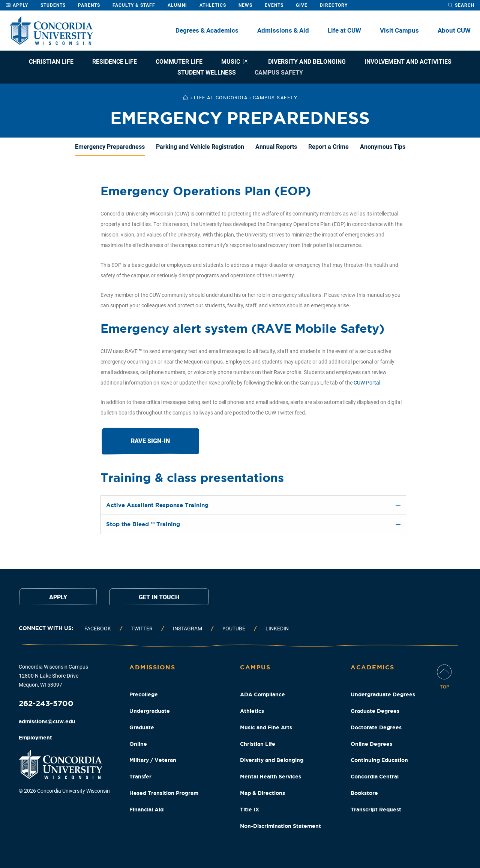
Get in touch (159, 597)
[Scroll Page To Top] (444, 677)
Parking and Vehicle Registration (200, 147)
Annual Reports (276, 147)
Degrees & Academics (207, 30)
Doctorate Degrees (376, 727)
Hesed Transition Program (164, 793)
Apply (17, 5)
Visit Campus (399, 30)
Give (302, 5)
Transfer (140, 777)
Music (235, 62)
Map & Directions (262, 793)
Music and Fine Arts (266, 727)
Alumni (177, 5)
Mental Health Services (271, 777)
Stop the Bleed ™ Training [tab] (143, 524)
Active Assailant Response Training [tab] (157, 505)
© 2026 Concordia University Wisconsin (64, 791)
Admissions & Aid (283, 30)
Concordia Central (375, 777)
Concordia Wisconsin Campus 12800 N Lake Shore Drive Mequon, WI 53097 (53, 676)
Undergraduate (150, 711)
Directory (334, 5)
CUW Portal (367, 383)
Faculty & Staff (134, 5)
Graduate (142, 727)
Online (138, 744)
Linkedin (277, 629)
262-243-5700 (46, 703)
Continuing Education (379, 760)
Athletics (213, 5)
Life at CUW (344, 30)
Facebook (98, 629)
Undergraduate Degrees (383, 694)
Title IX (250, 810)
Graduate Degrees (375, 711)
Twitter (142, 629)
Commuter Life (179, 62)
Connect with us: (46, 628)
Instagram (187, 629)
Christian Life (51, 62)
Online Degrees (371, 744)
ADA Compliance (262, 694)
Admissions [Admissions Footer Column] (152, 667)
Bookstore (364, 793)
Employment (35, 738)
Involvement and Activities (408, 62)
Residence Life (115, 62)
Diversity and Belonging (307, 62)
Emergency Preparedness (110, 147)
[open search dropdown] (461, 5)
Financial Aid (146, 810)
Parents (89, 5)
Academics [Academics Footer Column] (373, 667)
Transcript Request (376, 810)
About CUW (454, 30)
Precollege (144, 694)
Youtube (234, 629)
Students (53, 5)
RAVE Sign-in (150, 441)
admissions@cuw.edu (47, 721)
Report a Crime (328, 147)
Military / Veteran (153, 760)
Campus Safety (279, 73)
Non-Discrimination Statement (280, 826)
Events (274, 5)
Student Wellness (207, 73)
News (245, 5)
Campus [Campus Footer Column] (255, 667)
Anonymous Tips (383, 147)
